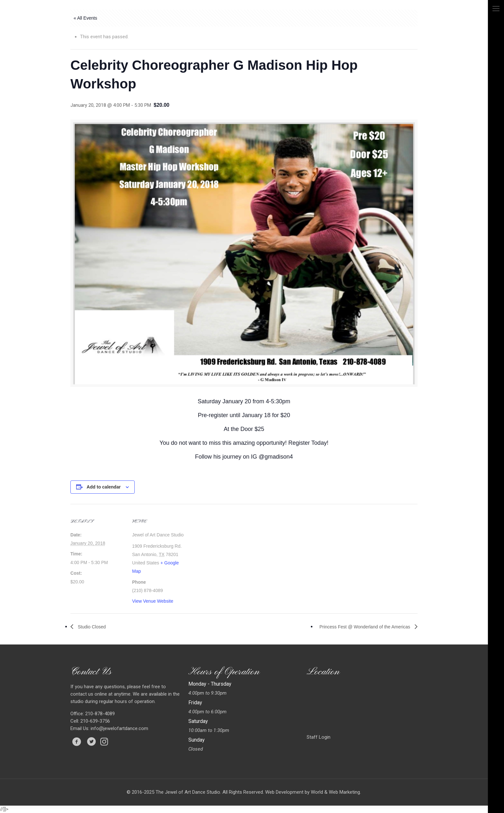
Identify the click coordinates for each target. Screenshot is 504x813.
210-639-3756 (94, 721)
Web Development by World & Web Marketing (313, 792)
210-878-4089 (99, 714)
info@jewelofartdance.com (119, 728)
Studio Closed (91, 627)
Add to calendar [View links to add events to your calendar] (104, 487)
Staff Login (319, 737)
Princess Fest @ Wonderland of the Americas (365, 627)
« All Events (85, 18)
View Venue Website (153, 601)
